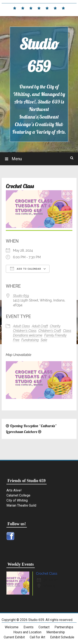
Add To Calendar (26, 269)
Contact (44, 627)
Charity (55, 326)
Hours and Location (27, 632)
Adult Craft (40, 326)
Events (28, 627)
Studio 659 (21, 296)
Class (67, 331)
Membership (56, 632)
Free (16, 340)
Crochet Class (47, 574)
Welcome (12, 627)
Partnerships (64, 627)
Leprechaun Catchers (21, 432)
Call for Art (37, 637)
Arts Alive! (14, 490)
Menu (16, 159)
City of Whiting (17, 500)
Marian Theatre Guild (21, 505)
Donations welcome (28, 335)
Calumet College (18, 495)
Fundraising (30, 340)
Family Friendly (55, 335)
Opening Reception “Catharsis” (33, 426)
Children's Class (25, 331)
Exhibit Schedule (62, 637)
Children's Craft (50, 331)
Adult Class (22, 326)
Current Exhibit (14, 637)
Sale (44, 340)
